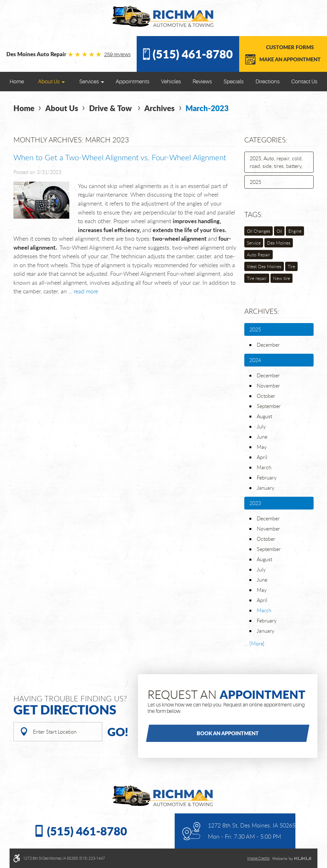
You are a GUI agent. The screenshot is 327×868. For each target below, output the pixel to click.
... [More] (254, 644)
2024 (255, 360)
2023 (255, 503)
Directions (268, 82)
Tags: (254, 214)
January (266, 488)
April (262, 457)
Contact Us (304, 82)
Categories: (266, 140)
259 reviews (117, 55)
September (269, 406)
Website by (292, 859)
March (264, 467)
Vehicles (171, 82)
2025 (255, 182)
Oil (279, 231)
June (262, 437)
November (268, 386)
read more (86, 291)
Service (254, 243)
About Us (49, 82)
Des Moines (279, 243)
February (267, 478)
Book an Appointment (228, 733)
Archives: (262, 311)
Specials (234, 82)
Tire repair (257, 278)
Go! (118, 732)
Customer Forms (290, 47)
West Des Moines (264, 266)
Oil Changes (259, 231)
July (261, 426)
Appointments (133, 82)
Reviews (202, 82)
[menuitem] (17, 82)
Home (17, 82)
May (262, 447)
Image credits (258, 858)
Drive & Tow (111, 108)
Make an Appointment (290, 59)
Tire (291, 266)
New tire (281, 278)
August (264, 416)
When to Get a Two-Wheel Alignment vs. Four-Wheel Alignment (120, 157)
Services (89, 82)
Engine (295, 231)
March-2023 (207, 108)
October (266, 396)
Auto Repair (259, 255)
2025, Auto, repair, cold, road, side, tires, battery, (276, 162)
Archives (160, 108)
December (268, 345)
